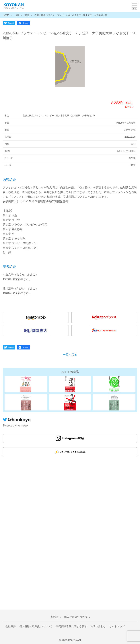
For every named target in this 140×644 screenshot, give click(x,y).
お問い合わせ (98, 626)
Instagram (73, 438)
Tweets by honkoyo (15, 425)
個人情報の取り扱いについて (36, 626)
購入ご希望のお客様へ (77, 617)
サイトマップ (117, 626)
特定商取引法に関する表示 (71, 626)
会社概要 (11, 626)
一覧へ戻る (70, 355)
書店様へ (55, 617)
